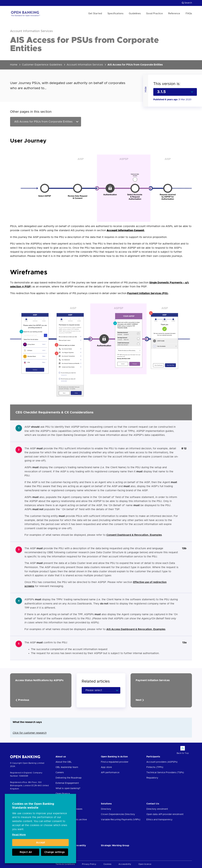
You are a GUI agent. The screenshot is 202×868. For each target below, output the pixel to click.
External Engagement (67, 783)
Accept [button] (41, 843)
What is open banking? (68, 788)
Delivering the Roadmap (69, 778)
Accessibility (125, 864)
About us (61, 757)
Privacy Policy (89, 864)
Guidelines (135, 14)
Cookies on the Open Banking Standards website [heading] (33, 806)
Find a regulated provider (115, 762)
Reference (174, 14)
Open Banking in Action (114, 757)
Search (187, 3)
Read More (19, 835)
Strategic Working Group (115, 846)
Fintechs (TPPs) (155, 767)
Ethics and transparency (159, 820)
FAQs (189, 14)
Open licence (145, 864)
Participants (153, 757)
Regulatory (152, 778)
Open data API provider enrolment (165, 814)
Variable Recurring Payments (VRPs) (121, 820)
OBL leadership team (67, 767)
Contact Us (153, 804)
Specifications (115, 14)
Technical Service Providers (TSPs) (165, 773)
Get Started (95, 14)
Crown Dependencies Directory (118, 814)
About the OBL (64, 762)
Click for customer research (30, 733)
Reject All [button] (26, 852)
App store (106, 767)
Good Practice (154, 14)
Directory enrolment (157, 809)
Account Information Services (85, 65)
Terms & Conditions (65, 864)
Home (14, 65)
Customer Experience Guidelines (42, 65)
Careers (60, 773)
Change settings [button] (55, 852)
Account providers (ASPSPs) (162, 762)
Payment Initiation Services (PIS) (148, 293)
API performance (110, 773)
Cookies (107, 864)
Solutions (106, 804)
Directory (106, 809)
